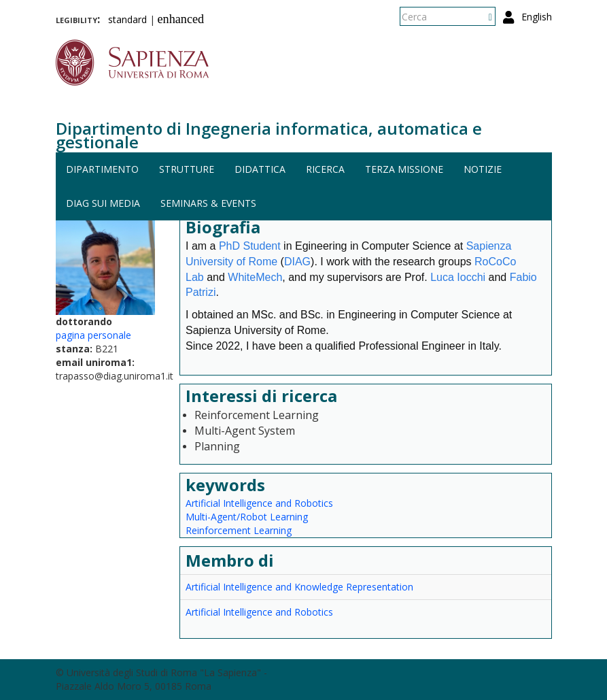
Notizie (483, 169)
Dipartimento (102, 169)
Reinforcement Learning (239, 530)
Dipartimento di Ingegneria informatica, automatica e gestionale (269, 135)
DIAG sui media (103, 203)
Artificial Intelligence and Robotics (259, 503)
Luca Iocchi (458, 277)
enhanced (181, 19)
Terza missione (404, 169)
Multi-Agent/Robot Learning (247, 517)
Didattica (260, 169)
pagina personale (93, 335)
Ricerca (325, 169)
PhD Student (250, 246)
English (537, 17)
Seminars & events (208, 203)
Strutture (187, 169)
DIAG (297, 262)
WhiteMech (255, 277)
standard (127, 19)
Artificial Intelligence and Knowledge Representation (299, 587)
